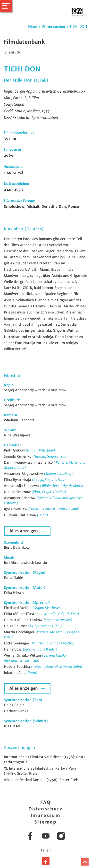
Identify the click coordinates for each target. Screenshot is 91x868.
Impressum (46, 815)
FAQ (45, 802)
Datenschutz (45, 809)
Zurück (12, 52)
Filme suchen (54, 26)
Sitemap (45, 822)
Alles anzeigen (24, 531)
